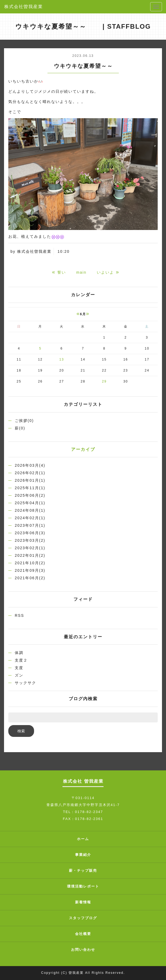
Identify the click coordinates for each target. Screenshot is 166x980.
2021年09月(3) (30, 570)
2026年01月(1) (30, 480)
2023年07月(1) (30, 525)
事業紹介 (83, 855)
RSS (19, 615)
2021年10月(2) (30, 563)
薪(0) (20, 428)
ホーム (83, 839)
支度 (19, 668)
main (81, 272)
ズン (19, 675)
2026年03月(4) (30, 465)
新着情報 (83, 902)
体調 (19, 653)
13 (62, 359)
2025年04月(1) (30, 503)
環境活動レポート (83, 886)
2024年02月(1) (30, 518)
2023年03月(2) (30, 540)
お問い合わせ (83, 950)
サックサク (25, 683)
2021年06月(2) (30, 578)
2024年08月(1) (30, 510)
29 (104, 381)
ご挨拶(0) (24, 421)
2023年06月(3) (30, 533)
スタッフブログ (83, 918)
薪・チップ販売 (83, 871)
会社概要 (83, 934)
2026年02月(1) (30, 473)
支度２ (21, 660)
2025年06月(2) (30, 495)
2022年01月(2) (30, 555)
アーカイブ (83, 449)
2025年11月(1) (30, 488)
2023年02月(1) (30, 548)
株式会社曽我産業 (24, 7)
